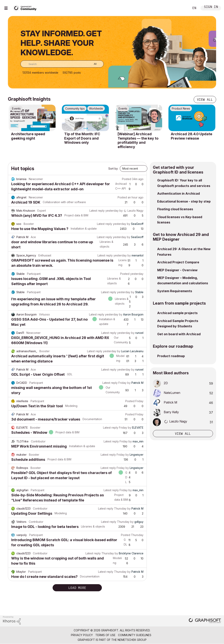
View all (205, 100)
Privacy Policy (82, 635)
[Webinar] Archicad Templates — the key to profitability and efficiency (138, 140)
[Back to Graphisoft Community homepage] (26, 8)
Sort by (113, 169)
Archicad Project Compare (178, 262)
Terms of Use (105, 635)
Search (182, 8)
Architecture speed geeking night (28, 136)
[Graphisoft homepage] (205, 621)
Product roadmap (171, 356)
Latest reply (97, 211)
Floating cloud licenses (175, 209)
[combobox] (62, 64)
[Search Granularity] (92, 64)
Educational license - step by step (184, 201)
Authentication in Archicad (178, 193)
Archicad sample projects (177, 313)
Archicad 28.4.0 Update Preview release (191, 136)
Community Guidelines (135, 635)
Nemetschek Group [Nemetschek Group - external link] (132, 640)
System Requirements (175, 291)
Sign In (211, 7)
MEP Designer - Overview (177, 270)
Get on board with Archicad (179, 334)
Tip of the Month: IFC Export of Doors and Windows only (82, 138)
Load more (77, 588)
